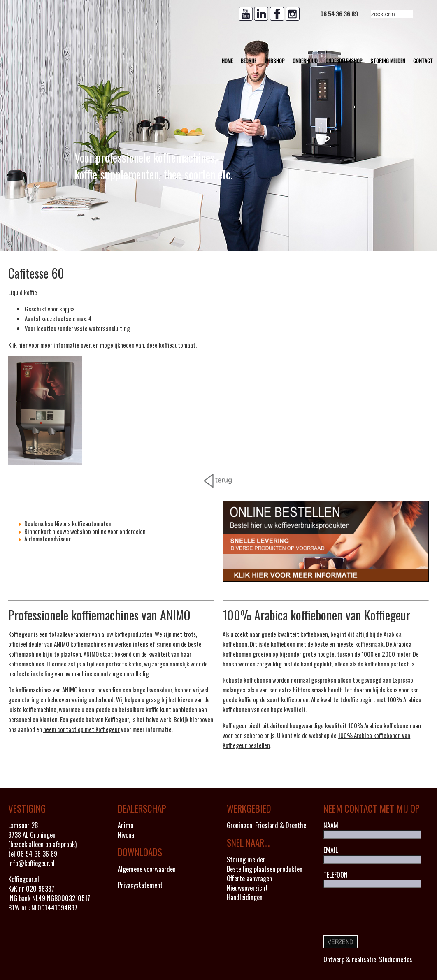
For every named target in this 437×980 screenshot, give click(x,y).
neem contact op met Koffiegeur (81, 729)
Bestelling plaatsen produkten (265, 869)
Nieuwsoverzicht (247, 888)
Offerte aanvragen (249, 878)
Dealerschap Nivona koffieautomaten (67, 523)
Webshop (275, 61)
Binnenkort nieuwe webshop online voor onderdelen (84, 531)
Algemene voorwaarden (147, 869)
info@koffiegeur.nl (31, 863)
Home (227, 61)
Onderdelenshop (344, 61)
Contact (423, 61)
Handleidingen (245, 897)
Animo (126, 825)
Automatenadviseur (47, 539)
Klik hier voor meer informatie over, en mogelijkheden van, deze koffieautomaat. (102, 345)
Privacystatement (140, 885)
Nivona (126, 835)
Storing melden (388, 61)
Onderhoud (305, 61)
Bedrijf (249, 61)
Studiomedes (396, 959)
